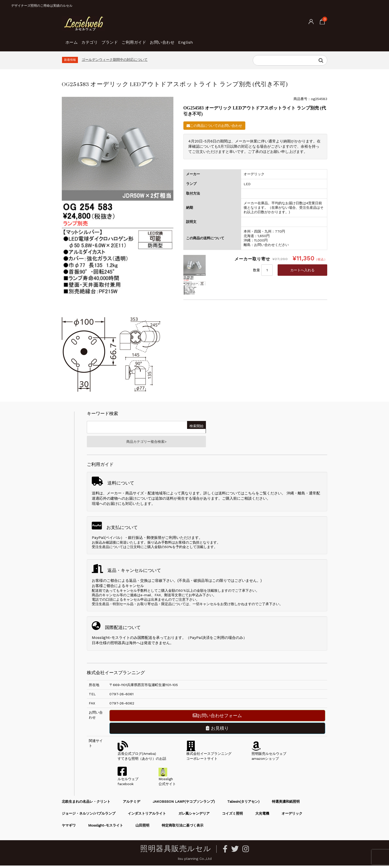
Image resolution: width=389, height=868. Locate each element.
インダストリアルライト (147, 816)
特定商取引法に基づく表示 (183, 828)
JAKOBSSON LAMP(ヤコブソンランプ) (184, 804)
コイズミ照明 (232, 816)
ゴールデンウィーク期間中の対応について (115, 60)
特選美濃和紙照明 (286, 804)
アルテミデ (131, 804)
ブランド (128, 40)
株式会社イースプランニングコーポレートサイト (209, 756)
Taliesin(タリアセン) (243, 804)
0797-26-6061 (121, 696)
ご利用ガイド (160, 40)
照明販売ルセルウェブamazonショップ (269, 756)
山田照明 (142, 828)
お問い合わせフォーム (217, 718)
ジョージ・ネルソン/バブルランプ (89, 816)
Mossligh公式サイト (167, 781)
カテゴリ (100, 40)
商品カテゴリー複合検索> (146, 443)
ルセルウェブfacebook (128, 781)
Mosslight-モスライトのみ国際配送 (122, 640)
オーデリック (292, 816)
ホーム (74, 40)
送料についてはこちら (237, 496)
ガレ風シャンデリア (194, 816)
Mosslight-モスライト (106, 828)
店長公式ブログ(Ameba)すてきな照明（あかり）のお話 (142, 756)
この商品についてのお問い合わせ (214, 126)
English (229, 40)
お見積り (217, 731)
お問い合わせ (197, 40)
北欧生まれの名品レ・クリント (86, 804)
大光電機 (262, 816)
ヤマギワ (69, 828)
